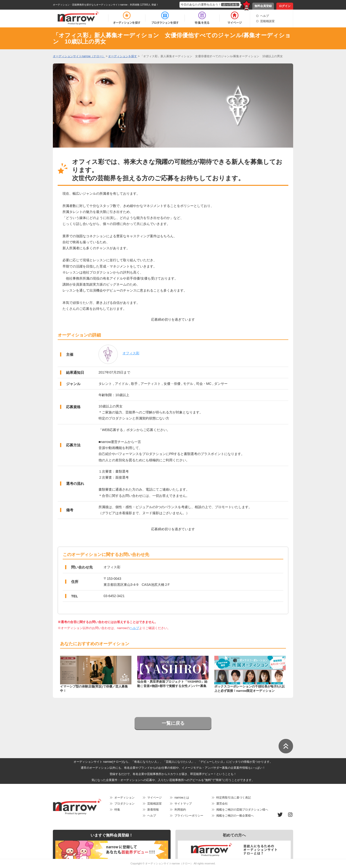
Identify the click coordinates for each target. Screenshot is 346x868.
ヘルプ (265, 16)
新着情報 (153, 810)
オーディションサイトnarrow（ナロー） (169, 863)
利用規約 (180, 810)
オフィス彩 (131, 353)
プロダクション (124, 804)
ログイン (285, 6)
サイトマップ (183, 804)
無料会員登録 (263, 6)
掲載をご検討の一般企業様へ (235, 816)
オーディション (124, 798)
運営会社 (222, 804)
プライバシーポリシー (189, 816)
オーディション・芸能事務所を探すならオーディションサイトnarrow (90, 5)
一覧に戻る (173, 723)
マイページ (154, 798)
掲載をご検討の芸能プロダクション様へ (242, 810)
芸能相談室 (267, 21)
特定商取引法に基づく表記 (234, 798)
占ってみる (230, 5)
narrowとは (182, 798)
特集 (117, 810)
